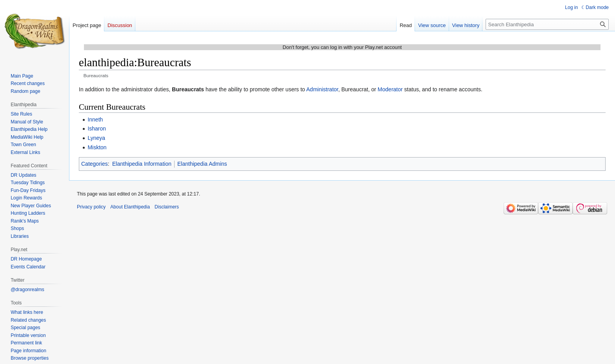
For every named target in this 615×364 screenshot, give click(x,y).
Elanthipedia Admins (202, 164)
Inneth (95, 120)
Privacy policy (91, 207)
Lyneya (96, 138)
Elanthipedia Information (142, 164)
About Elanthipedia (130, 207)
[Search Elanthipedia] (547, 24)
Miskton (97, 147)
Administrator (322, 89)
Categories (95, 164)
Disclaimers (167, 207)
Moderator (390, 89)
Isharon (97, 129)
